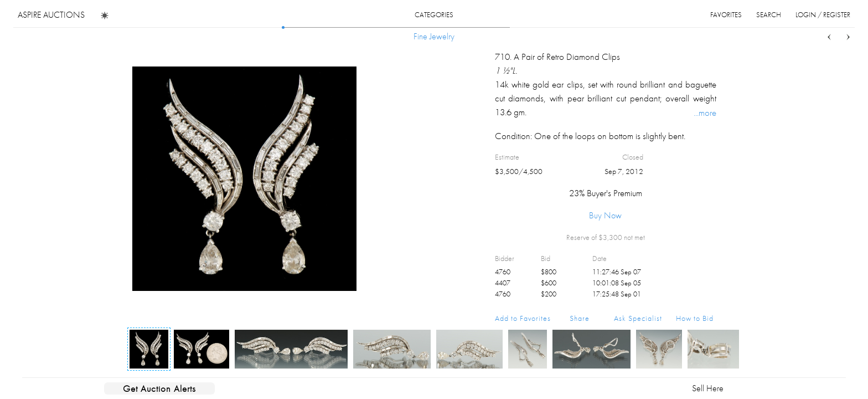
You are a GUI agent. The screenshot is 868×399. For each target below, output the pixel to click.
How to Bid (695, 318)
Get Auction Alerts (159, 388)
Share (580, 318)
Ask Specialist (638, 318)
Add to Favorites (523, 318)
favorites (726, 15)
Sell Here (708, 388)
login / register (823, 15)
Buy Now (605, 215)
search (769, 15)
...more (705, 112)
